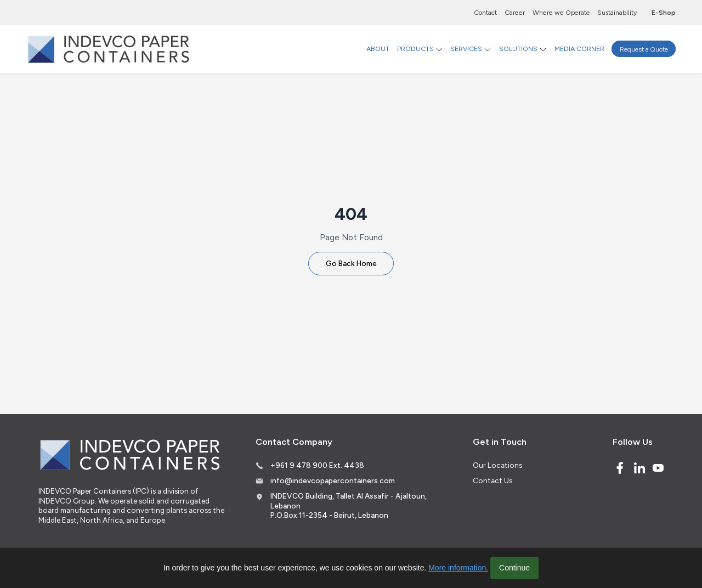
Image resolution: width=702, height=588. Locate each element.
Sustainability (617, 12)
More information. (458, 568)
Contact (485, 12)
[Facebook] (620, 468)
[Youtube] (658, 468)
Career (515, 12)
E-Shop (664, 12)
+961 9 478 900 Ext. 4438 (317, 465)
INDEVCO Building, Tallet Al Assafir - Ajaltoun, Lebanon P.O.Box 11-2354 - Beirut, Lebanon (349, 505)
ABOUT (378, 49)
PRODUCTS (415, 49)
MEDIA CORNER (579, 49)
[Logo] (109, 49)
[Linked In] (639, 468)
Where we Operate (561, 12)
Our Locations (497, 465)
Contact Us (492, 480)
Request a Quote (644, 49)
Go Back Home (351, 263)
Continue (514, 568)
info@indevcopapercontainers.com (333, 480)
